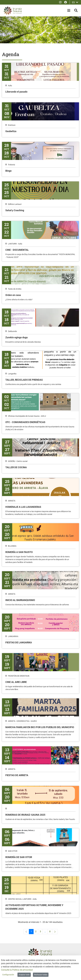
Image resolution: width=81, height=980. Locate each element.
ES (75, 2)
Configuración (8, 975)
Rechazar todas (41, 975)
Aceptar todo (24, 975)
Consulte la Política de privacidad (17, 970)
